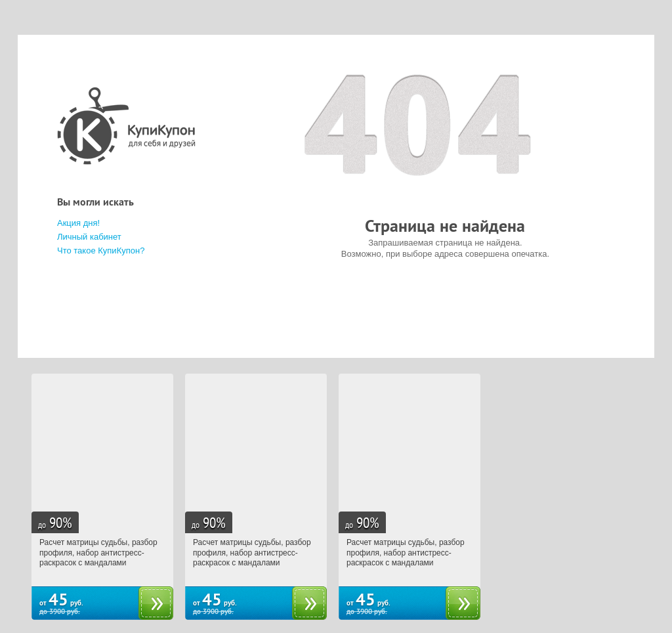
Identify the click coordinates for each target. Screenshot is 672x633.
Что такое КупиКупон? (101, 251)
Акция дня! (78, 223)
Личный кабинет (89, 237)
